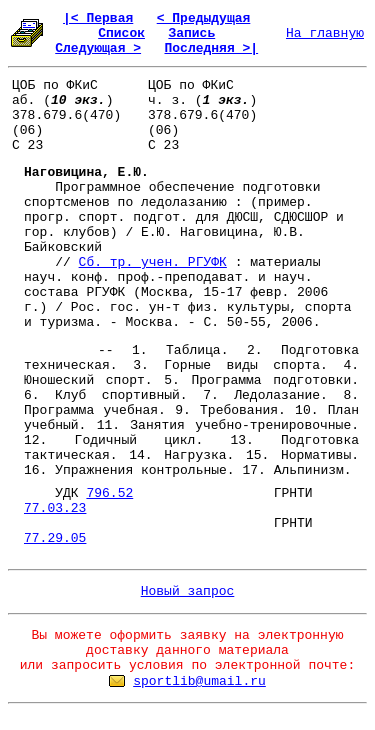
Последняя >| (211, 48)
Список (121, 33)
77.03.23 (55, 508)
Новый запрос (188, 591)
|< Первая (98, 18)
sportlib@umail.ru (199, 681)
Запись (191, 33)
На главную (325, 33)
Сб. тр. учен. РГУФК (153, 262)
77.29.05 (55, 538)
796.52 (109, 493)
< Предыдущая (204, 18)
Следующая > (98, 48)
